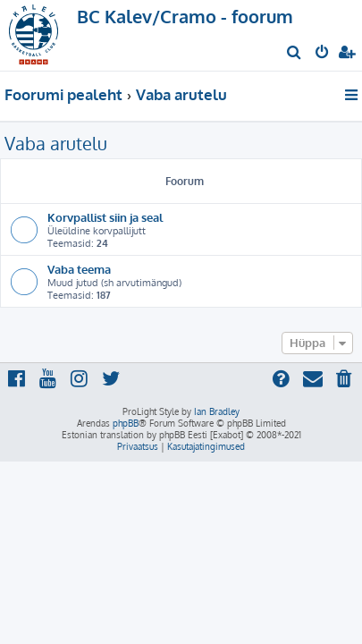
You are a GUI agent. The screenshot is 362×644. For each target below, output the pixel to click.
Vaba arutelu (56, 143)
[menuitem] (295, 54)
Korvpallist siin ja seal (105, 217)
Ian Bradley (217, 411)
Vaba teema (79, 269)
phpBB (126, 423)
